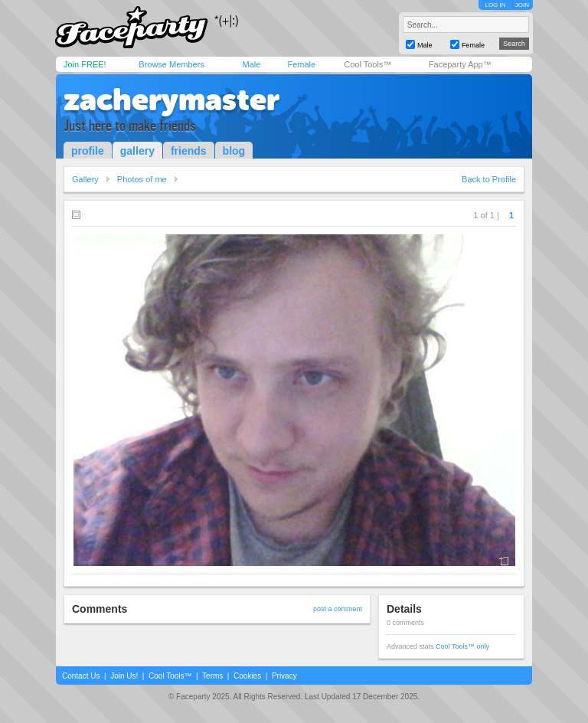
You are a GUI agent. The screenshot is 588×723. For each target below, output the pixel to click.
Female (301, 64)
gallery (137, 151)
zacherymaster (171, 100)
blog (234, 151)
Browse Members (171, 64)
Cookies (247, 676)
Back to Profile (489, 179)
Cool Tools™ (367, 64)
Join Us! (124, 676)
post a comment (338, 609)
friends (189, 151)
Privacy (284, 676)
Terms (212, 676)
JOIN (522, 5)
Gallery (85, 179)
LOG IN (495, 5)
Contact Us (81, 676)
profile (88, 151)
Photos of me (142, 179)
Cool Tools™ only (462, 646)
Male (251, 64)
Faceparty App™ (460, 64)
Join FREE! (85, 64)
